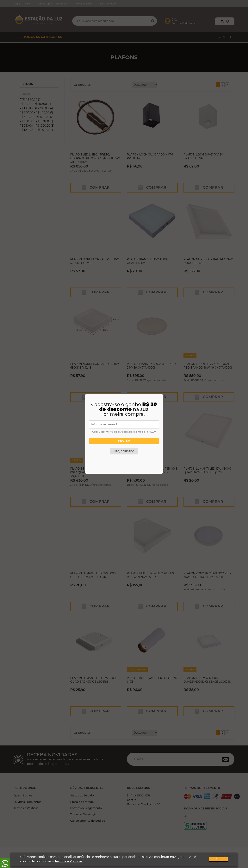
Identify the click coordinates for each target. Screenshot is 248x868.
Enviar (124, 441)
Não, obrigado (124, 451)
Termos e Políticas (68, 861)
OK (218, 859)
